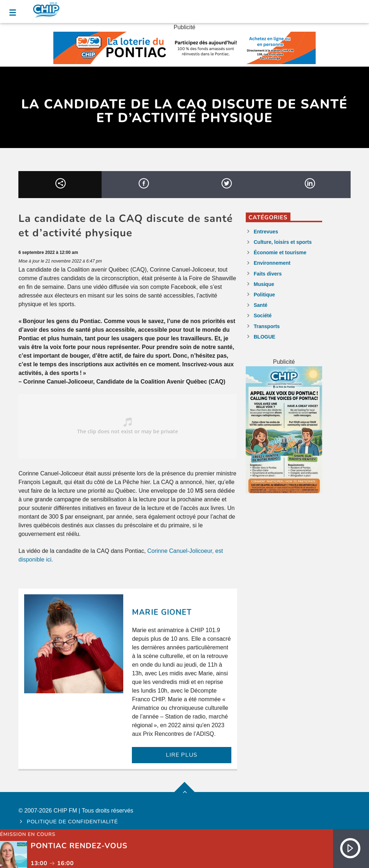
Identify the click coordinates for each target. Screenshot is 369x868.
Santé (261, 305)
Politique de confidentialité (73, 822)
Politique (264, 295)
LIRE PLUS (181, 755)
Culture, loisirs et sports (283, 242)
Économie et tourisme (280, 252)
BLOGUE (264, 337)
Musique (264, 284)
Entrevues (266, 232)
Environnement (272, 263)
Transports (267, 326)
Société (263, 316)
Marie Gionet (162, 612)
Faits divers (268, 274)
